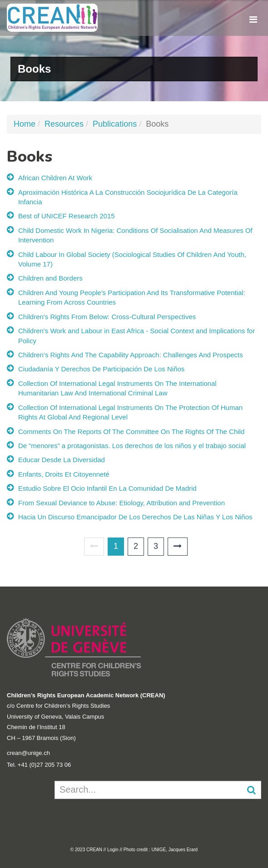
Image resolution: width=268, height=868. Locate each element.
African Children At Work (55, 178)
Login (113, 850)
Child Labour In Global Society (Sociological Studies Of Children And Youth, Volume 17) (132, 259)
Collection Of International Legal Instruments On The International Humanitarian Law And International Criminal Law (117, 388)
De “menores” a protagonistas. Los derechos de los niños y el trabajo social (132, 446)
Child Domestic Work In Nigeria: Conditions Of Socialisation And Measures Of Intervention (135, 235)
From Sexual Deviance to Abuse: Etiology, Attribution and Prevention (122, 503)
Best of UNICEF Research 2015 (67, 216)
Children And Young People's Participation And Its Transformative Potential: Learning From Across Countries (132, 297)
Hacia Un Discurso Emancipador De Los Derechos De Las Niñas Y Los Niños (135, 517)
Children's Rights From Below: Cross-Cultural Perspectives (107, 317)
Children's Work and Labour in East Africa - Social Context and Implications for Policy (136, 335)
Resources (64, 124)
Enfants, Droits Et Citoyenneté (64, 474)
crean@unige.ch (28, 753)
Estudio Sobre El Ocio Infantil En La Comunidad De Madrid (107, 488)
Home (25, 124)
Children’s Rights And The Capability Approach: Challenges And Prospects (131, 355)
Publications (115, 124)
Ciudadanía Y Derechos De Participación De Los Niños (101, 369)
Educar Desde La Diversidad (62, 460)
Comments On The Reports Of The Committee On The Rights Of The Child (131, 432)
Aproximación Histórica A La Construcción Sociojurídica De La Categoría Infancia (128, 197)
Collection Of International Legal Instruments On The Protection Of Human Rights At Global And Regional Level (130, 412)
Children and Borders (50, 278)
